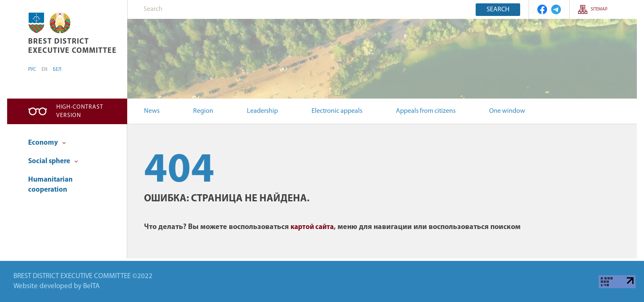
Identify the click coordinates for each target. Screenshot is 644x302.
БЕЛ (57, 70)
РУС (32, 70)
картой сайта (312, 227)
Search (498, 10)
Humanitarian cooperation (50, 185)
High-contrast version (80, 111)
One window (507, 111)
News (152, 111)
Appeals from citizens (426, 111)
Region (203, 111)
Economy (47, 143)
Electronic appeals (337, 111)
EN (45, 70)
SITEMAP (599, 9)
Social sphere (53, 161)
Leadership (262, 111)
